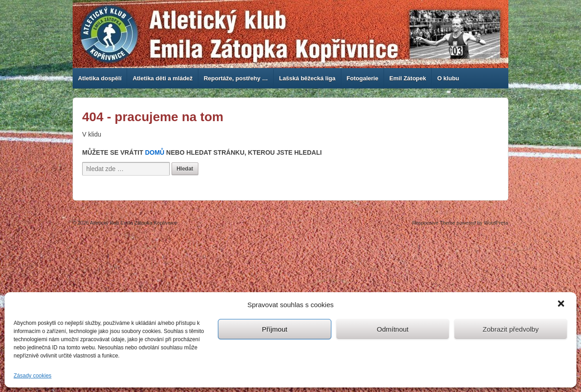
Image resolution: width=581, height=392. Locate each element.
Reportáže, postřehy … (236, 78)
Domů (155, 152)
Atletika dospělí (100, 78)
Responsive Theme (434, 223)
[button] (562, 304)
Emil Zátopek (408, 78)
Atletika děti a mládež (162, 78)
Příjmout (275, 329)
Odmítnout (393, 329)
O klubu (448, 78)
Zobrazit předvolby (510, 329)
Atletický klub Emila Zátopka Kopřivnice (133, 223)
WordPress (496, 223)
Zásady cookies (32, 376)
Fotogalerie (362, 78)
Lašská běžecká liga (307, 78)
